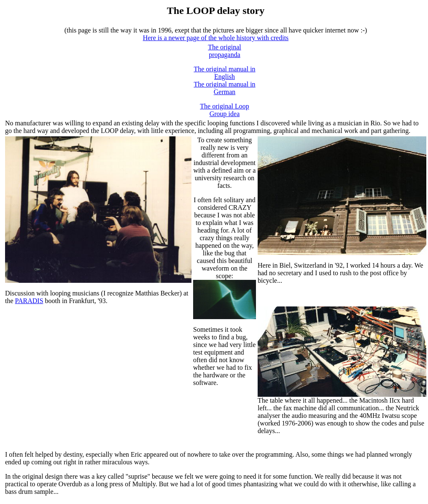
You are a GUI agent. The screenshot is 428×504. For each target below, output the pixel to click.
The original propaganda (225, 51)
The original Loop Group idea (224, 110)
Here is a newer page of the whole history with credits (216, 38)
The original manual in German (224, 88)
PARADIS (29, 301)
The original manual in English (224, 73)
